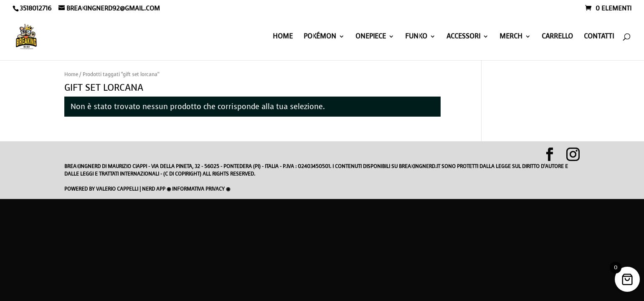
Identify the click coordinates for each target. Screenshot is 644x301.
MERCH (511, 37)
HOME (283, 37)
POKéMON (320, 37)
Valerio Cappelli (117, 189)
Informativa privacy (198, 189)
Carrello (557, 37)
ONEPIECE (371, 37)
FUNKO (416, 37)
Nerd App (154, 189)
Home (71, 74)
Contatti (599, 37)
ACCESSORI (463, 37)
